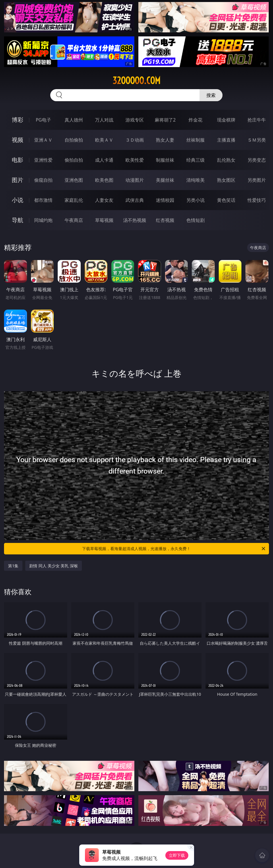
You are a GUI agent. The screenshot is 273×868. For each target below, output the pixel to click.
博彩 (18, 120)
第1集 (13, 566)
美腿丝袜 (165, 180)
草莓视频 (104, 220)
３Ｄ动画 (135, 140)
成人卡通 (104, 160)
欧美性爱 (135, 160)
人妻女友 (104, 200)
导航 (18, 220)
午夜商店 (74, 220)
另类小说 (195, 200)
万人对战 (104, 120)
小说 (18, 200)
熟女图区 (226, 180)
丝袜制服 (195, 140)
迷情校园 (165, 200)
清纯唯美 (195, 180)
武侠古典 (135, 200)
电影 (18, 160)
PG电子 (43, 120)
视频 (18, 140)
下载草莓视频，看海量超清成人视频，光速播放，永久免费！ (174, 549)
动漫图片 (135, 180)
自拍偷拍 (74, 140)
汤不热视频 (135, 220)
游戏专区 (135, 120)
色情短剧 (195, 220)
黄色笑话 (226, 200)
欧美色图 (104, 180)
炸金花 (195, 120)
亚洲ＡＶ (43, 140)
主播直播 (226, 140)
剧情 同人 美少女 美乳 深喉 (54, 566)
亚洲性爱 (43, 160)
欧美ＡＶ (104, 140)
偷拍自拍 (74, 160)
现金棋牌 (226, 120)
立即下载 (177, 855)
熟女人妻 (165, 140)
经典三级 (195, 160)
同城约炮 (43, 220)
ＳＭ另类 (257, 140)
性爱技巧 (257, 200)
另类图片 (257, 180)
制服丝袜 (165, 160)
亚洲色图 (74, 180)
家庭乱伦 (74, 200)
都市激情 (43, 200)
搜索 (211, 95)
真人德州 (74, 120)
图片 (18, 180)
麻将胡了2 (165, 120)
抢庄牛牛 (257, 120)
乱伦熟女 (226, 160)
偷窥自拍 (43, 180)
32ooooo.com (136, 81)
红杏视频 (165, 220)
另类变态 (257, 160)
